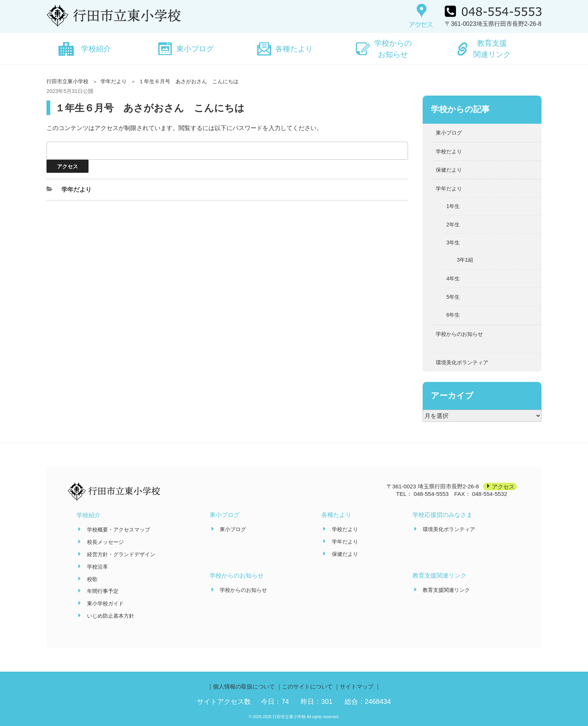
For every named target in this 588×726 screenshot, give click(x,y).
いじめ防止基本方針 (111, 616)
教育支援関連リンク (492, 49)
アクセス (503, 486)
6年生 (453, 315)
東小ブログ (195, 49)
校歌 (92, 579)
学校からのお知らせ (393, 49)
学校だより (449, 151)
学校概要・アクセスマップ (118, 530)
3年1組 (465, 260)
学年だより (114, 81)
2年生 (453, 225)
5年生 (453, 297)
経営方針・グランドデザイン (121, 554)
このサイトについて (307, 686)
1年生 (453, 206)
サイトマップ (357, 686)
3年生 (453, 242)
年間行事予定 (103, 591)
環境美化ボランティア (462, 362)
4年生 (453, 278)
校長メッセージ (105, 542)
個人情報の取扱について (244, 686)
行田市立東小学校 (67, 81)
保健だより (449, 170)
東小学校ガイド (105, 603)
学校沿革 (97, 567)
